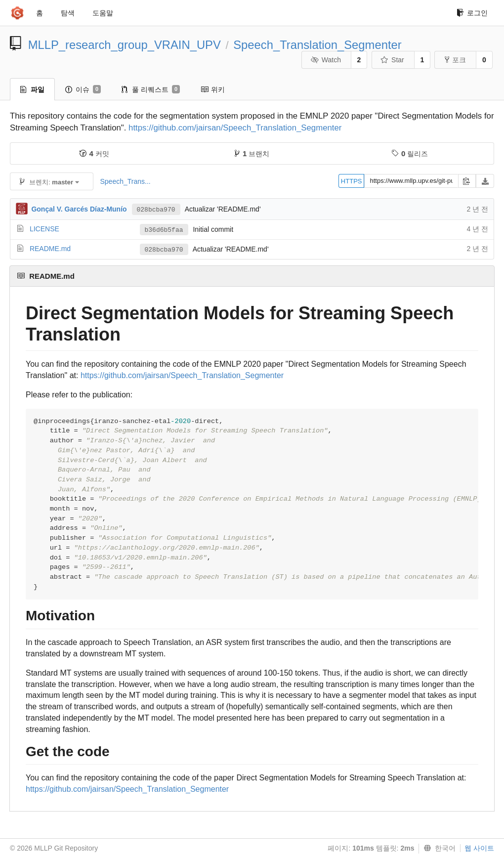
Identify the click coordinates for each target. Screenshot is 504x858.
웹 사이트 (479, 848)
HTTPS (352, 181)
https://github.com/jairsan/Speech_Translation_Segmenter (235, 128)
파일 (32, 89)
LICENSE (44, 229)
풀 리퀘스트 (151, 89)
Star (392, 60)
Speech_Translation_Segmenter (317, 45)
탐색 (68, 13)
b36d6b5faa (164, 230)
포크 (455, 60)
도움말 (103, 13)
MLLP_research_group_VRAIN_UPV (125, 45)
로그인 (472, 13)
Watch (326, 60)
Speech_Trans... (125, 181)
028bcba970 (156, 210)
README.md (50, 249)
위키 (213, 89)
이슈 (83, 89)
